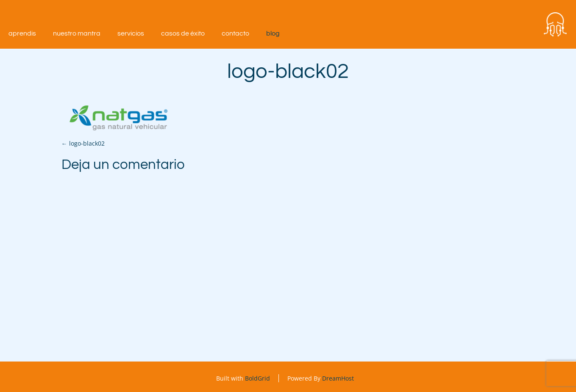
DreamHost (338, 378)
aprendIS (22, 33)
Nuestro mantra (77, 33)
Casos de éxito (183, 33)
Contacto (235, 33)
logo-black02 (83, 143)
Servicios (131, 33)
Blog (273, 33)
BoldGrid (257, 378)
